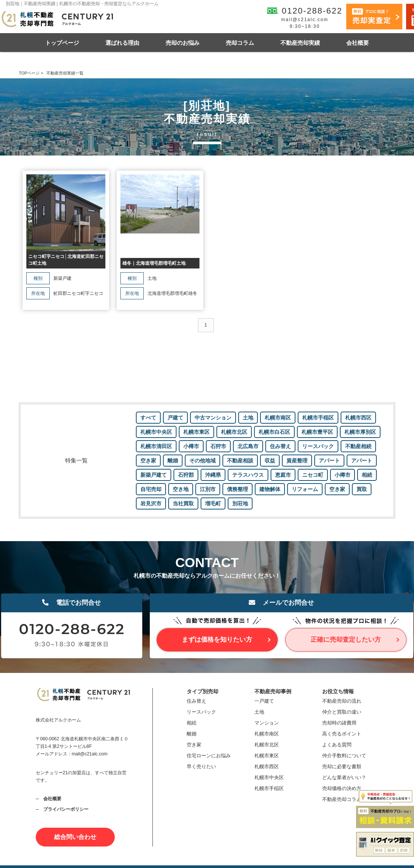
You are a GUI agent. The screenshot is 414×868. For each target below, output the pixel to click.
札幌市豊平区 (317, 432)
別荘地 (240, 503)
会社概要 (358, 43)
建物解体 (270, 489)
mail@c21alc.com (305, 20)
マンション (267, 723)
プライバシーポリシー (66, 809)
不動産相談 (240, 461)
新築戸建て (154, 475)
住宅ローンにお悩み (209, 756)
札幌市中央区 (156, 432)
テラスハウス (248, 475)
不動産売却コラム (342, 799)
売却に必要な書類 (342, 767)
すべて (148, 418)
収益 (270, 461)
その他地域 (202, 461)
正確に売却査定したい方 (346, 640)
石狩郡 (186, 475)
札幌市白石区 (274, 432)
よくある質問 (337, 745)
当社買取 (183, 503)
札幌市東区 (196, 432)
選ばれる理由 (122, 43)
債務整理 (237, 489)
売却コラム (240, 43)
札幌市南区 (278, 418)
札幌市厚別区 (360, 432)
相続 (367, 475)
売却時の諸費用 (339, 723)
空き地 (181, 489)
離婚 (173, 461)
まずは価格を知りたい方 (217, 640)
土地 (248, 418)
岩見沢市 (151, 503)
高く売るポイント (342, 734)
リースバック (318, 446)
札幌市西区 (358, 418)
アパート (329, 461)
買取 (362, 489)
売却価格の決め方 (342, 788)
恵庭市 (283, 475)
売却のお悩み (183, 43)
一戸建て (264, 701)
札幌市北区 (234, 432)
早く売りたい (201, 767)
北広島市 (248, 446)
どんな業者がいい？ (344, 777)
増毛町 (213, 503)
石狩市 (218, 446)
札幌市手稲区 (318, 418)
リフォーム (305, 489)
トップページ (62, 43)
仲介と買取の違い (342, 712)
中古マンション (213, 418)
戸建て (175, 418)
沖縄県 (213, 475)
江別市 (208, 489)
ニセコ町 (313, 475)
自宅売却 (151, 489)
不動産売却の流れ (342, 701)
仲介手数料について (344, 756)
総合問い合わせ (75, 837)
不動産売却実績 (300, 43)
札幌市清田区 (156, 446)
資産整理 (297, 461)
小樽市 (191, 446)
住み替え (280, 446)
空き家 (148, 461)
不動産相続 (358, 446)
